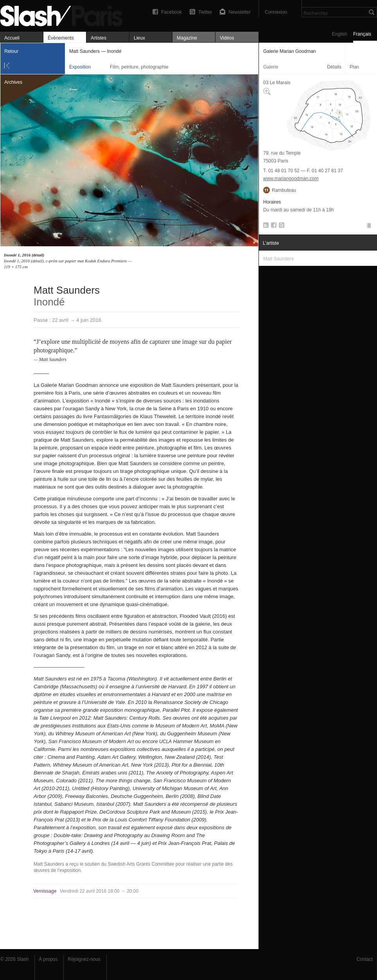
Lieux (139, 38)
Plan (354, 67)
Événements (61, 38)
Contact (365, 959)
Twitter (205, 12)
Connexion (276, 12)
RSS (265, 227)
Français (362, 34)
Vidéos (227, 38)
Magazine (187, 38)
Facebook (171, 12)
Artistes (99, 38)
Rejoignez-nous (84, 959)
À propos (48, 959)
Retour (11, 51)
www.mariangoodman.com (291, 179)
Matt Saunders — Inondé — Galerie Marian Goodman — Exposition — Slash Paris (65, 15)
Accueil (12, 38)
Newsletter (240, 12)
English (340, 34)
